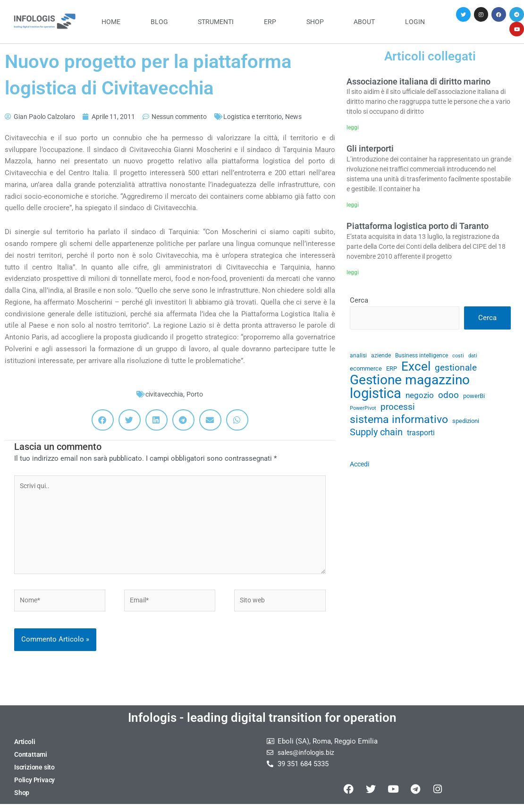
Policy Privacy (36, 787)
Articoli (25, 749)
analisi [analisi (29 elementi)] (358, 357)
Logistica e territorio (269, 117)
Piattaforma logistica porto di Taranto (418, 226)
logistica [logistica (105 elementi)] (376, 397)
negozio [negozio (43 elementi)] (420, 398)
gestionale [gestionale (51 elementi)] (456, 370)
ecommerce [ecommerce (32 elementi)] (366, 371)
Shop (315, 22)
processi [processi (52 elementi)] (398, 411)
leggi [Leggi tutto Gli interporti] (353, 205)
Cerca (359, 301)
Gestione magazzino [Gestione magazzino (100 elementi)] (410, 383)
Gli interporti (370, 149)
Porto (197, 394)
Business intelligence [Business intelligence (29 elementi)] (422, 357)
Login (415, 22)
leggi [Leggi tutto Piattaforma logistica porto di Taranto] (353, 272)
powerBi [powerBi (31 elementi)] (474, 399)
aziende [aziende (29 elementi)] (381, 357)
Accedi (361, 470)
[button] (103, 420)
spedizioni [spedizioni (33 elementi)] (466, 426)
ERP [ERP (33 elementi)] (392, 371)
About (364, 22)
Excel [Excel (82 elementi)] (416, 369)
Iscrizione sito (36, 775)
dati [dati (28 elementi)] (473, 357)
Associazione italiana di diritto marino (418, 81)
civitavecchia (164, 394)
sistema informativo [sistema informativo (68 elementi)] (399, 424)
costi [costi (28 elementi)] (458, 357)
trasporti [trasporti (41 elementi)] (421, 438)
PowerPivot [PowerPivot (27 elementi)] (363, 412)
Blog (159, 22)
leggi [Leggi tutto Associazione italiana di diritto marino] (353, 127)
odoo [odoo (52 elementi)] (448, 398)
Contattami (31, 762)
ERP (270, 22)
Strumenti (216, 22)
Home (111, 22)
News (313, 117)
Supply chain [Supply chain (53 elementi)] (376, 437)
